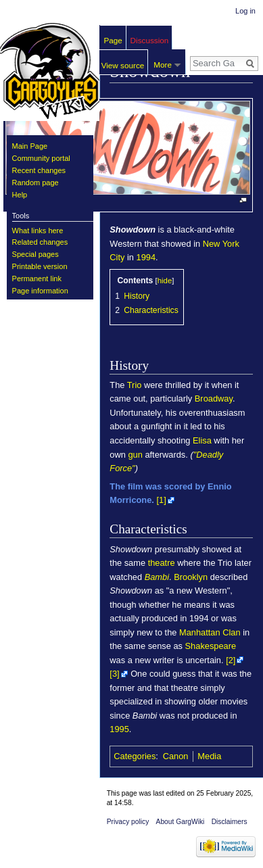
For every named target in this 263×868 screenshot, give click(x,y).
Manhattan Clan (210, 632)
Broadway (214, 399)
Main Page (30, 146)
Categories (135, 756)
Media (209, 756)
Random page (35, 183)
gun (135, 455)
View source (123, 65)
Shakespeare (211, 646)
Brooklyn (191, 577)
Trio (135, 385)
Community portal (41, 158)
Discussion (150, 40)
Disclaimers (230, 822)
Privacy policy (128, 822)
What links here (38, 231)
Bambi (157, 577)
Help (20, 195)
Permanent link (37, 279)
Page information (40, 291)
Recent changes (39, 170)
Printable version (40, 266)
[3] (114, 674)
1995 (119, 729)
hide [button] (165, 281)
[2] (231, 660)
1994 (146, 257)
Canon (176, 756)
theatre (162, 563)
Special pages (35, 254)
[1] (161, 500)
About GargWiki (181, 822)
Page (113, 40)
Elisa (202, 440)
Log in (245, 11)
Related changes (40, 242)
